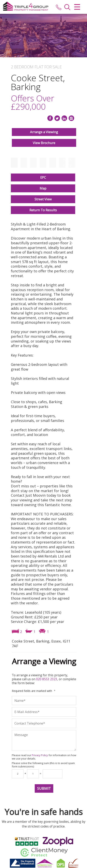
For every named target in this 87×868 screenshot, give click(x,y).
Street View (43, 199)
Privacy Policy (40, 755)
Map (43, 188)
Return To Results (43, 210)
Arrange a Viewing (44, 132)
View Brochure (44, 143)
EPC (43, 177)
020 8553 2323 (47, 679)
